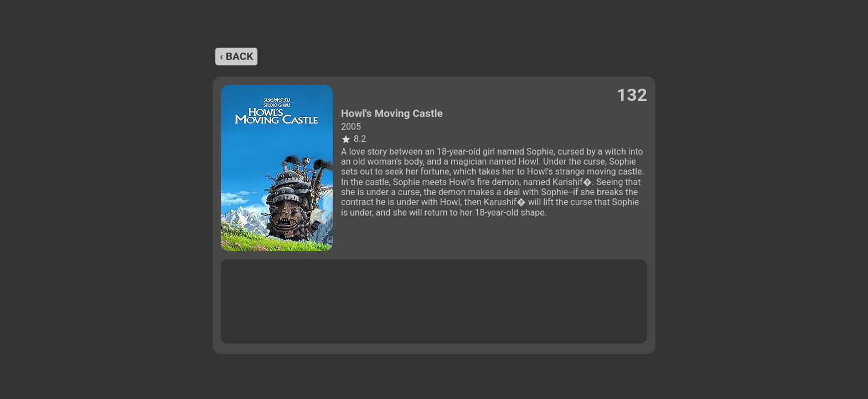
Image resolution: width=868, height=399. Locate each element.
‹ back (236, 56)
